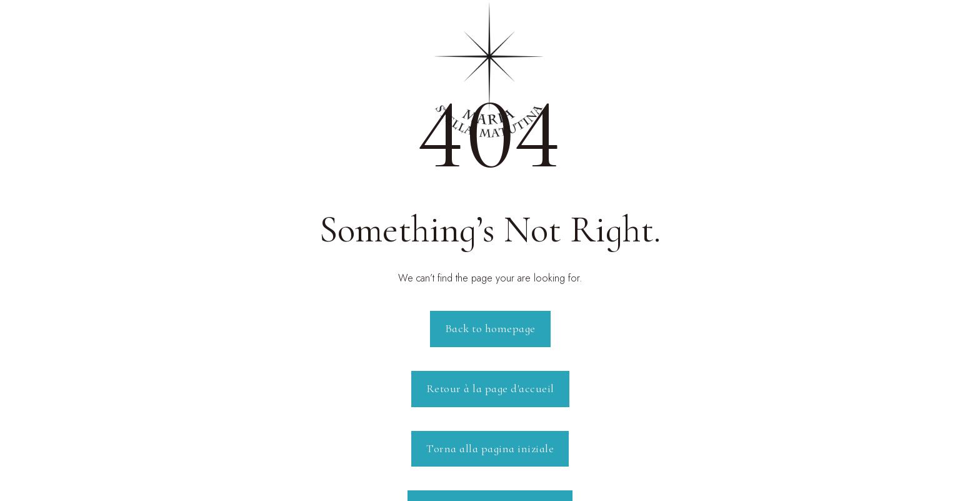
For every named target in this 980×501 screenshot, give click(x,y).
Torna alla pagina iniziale (490, 448)
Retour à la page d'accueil (490, 388)
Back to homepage (490, 328)
